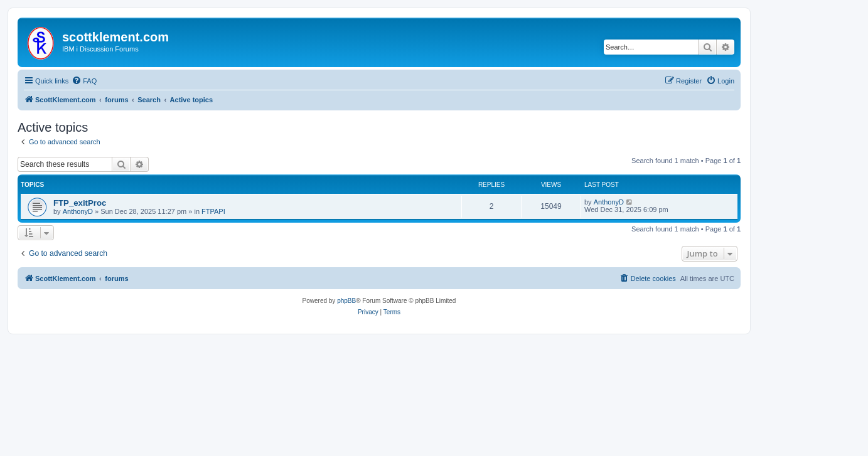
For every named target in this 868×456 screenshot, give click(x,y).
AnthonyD (78, 211)
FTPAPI (213, 211)
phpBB (346, 301)
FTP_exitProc (80, 203)
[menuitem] (84, 81)
